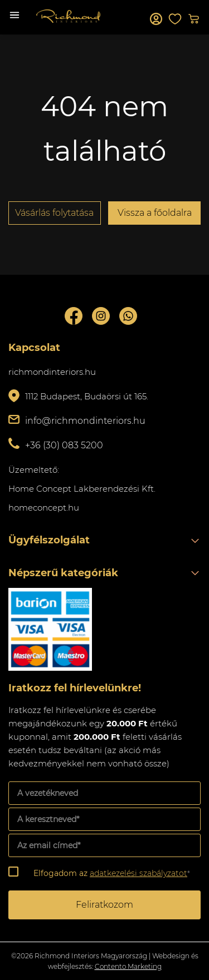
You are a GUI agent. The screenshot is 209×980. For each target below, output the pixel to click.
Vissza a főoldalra (155, 213)
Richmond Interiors (68, 16)
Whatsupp (128, 316)
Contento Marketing (128, 966)
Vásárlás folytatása (54, 213)
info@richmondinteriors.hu (85, 421)
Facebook (74, 316)
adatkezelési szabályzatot (138, 873)
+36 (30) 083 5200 (64, 445)
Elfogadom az (112, 873)
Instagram (101, 316)
